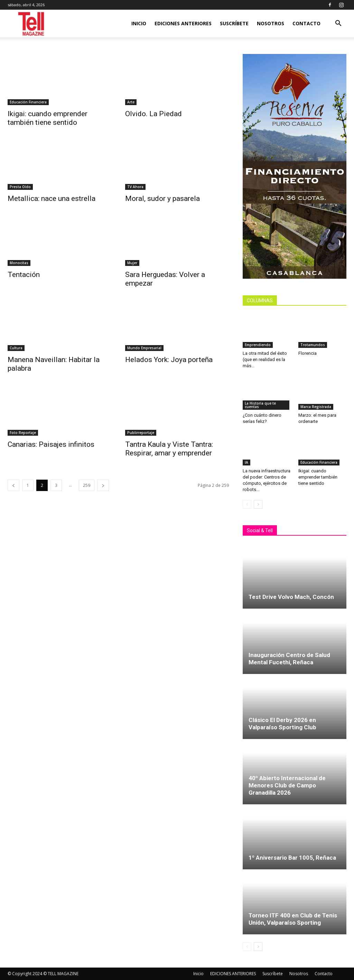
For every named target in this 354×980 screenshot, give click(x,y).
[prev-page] (13, 485)
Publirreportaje (141, 433)
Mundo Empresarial (144, 348)
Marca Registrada (316, 407)
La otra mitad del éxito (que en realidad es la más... (265, 359)
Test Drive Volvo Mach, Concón (291, 597)
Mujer (132, 263)
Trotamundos (313, 345)
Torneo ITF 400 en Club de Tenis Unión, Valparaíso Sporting (293, 919)
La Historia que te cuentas (260, 405)
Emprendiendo (258, 345)
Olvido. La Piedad (153, 114)
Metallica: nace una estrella (52, 198)
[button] (338, 24)
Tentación (24, 275)
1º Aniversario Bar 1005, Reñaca (292, 858)
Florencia (309, 353)
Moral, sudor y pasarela (162, 198)
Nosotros (271, 23)
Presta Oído (20, 187)
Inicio (139, 23)
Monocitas (19, 263)
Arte (131, 102)
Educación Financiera (28, 102)
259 (87, 485)
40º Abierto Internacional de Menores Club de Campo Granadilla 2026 (287, 785)
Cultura (16, 348)
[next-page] (103, 485)
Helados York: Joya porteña (169, 360)
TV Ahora (135, 187)
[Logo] (32, 24)
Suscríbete (234, 23)
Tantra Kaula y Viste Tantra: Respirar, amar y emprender (169, 449)
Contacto (306, 23)
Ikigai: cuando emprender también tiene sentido (48, 118)
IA (246, 462)
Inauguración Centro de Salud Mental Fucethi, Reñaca (289, 659)
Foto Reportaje (23, 433)
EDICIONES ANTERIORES (183, 23)
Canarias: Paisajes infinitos (51, 444)
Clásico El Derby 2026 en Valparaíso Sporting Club (282, 724)
